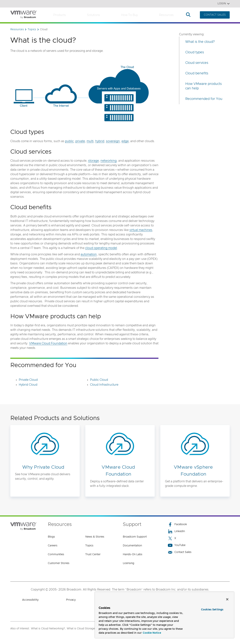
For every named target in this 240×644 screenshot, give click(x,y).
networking (109, 161)
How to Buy (129, 15)
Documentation (132, 546)
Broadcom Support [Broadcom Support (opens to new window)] (135, 537)
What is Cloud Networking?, (48, 629)
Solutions (93, 15)
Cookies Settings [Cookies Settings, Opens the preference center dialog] (212, 610)
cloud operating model (101, 248)
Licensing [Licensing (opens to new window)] (129, 563)
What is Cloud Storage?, (82, 629)
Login (224, 4)
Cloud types (195, 52)
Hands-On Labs (133, 554)
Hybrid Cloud (28, 385)
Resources (166, 15)
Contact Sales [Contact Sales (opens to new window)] (180, 552)
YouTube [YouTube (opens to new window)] (177, 545)
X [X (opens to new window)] (172, 538)
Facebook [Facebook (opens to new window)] (177, 524)
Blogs (51, 537)
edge (125, 141)
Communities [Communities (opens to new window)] (56, 554)
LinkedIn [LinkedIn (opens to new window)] (176, 531)
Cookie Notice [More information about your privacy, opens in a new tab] (152, 633)
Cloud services (197, 63)
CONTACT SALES (215, 15)
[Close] (227, 599)
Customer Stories (59, 563)
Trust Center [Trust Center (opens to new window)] (93, 554)
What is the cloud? (200, 42)
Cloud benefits (197, 73)
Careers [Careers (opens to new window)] (53, 546)
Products (60, 15)
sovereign (113, 141)
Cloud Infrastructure (104, 385)
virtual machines (141, 230)
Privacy (71, 600)
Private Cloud (28, 380)
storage (93, 161)
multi (90, 141)
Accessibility (30, 600)
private (80, 141)
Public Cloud (99, 380)
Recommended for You (204, 99)
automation (89, 254)
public (69, 141)
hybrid (100, 141)
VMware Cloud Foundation (48, 343)
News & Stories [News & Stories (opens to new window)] (95, 537)
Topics (89, 546)
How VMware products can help (204, 86)
